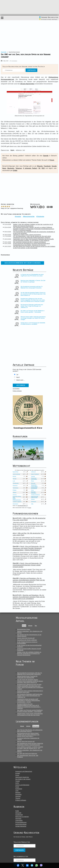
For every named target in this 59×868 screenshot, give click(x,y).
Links (17, 791)
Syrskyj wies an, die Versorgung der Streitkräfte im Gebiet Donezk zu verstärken (33, 324)
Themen (18, 799)
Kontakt (18, 774)
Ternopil (16, 479)
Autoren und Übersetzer (22, 785)
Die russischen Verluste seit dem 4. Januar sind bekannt (30, 242)
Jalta (33, 504)
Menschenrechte (29, 216)
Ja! (19, 375)
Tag (36, 626)
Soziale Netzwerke (21, 827)
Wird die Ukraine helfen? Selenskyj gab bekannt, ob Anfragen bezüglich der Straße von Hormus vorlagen (33, 318)
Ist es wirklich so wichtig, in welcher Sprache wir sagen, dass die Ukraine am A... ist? (30, 748)
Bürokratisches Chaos (24, 630)
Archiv (17, 783)
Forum (52, 160)
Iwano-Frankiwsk (34, 475)
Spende (46, 156)
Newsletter (18, 795)
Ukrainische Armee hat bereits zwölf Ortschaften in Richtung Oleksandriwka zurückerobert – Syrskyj (29, 701)
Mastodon (11, 168)
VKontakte (27, 865)
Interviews (18, 819)
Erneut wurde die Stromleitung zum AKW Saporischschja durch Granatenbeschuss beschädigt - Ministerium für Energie (32, 244)
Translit (18, 782)
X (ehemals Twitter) (30, 168)
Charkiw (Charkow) (34, 495)
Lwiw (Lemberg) (18, 475)
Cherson (16, 495)
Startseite (4, 52)
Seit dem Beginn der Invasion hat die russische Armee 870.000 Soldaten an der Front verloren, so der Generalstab (34, 247)
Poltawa (16, 491)
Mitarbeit (18, 793)
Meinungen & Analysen (22, 817)
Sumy (33, 491)
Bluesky (40, 166)
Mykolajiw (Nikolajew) (34, 493)
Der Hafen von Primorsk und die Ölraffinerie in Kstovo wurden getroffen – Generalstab (33, 312)
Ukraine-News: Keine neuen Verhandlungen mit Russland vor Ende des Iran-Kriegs (30, 715)
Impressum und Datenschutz (24, 772)
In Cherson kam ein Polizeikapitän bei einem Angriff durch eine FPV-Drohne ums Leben (33, 275)
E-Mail (15, 170)
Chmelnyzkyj (17, 484)
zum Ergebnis (18, 389)
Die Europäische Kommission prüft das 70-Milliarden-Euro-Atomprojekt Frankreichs (33, 287)
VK (39, 168)
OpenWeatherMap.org (24, 506)
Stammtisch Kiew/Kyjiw (22, 778)
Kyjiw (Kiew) (17, 472)
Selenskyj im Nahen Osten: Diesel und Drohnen (27, 234)
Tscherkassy (17, 488)
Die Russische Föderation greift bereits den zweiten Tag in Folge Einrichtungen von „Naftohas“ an (33, 306)
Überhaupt (36, 727)
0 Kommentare (14, 61)
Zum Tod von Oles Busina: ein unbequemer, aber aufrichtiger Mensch (30, 731)
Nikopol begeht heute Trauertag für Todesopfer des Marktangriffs (27, 677)
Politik (17, 811)
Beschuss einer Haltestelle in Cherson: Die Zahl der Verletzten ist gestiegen (33, 281)
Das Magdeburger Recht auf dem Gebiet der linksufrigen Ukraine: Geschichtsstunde (30, 745)
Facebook (18, 865)
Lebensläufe (19, 821)
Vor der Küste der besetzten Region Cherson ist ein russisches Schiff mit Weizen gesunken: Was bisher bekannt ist (33, 293)
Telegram (32, 865)
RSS (43, 168)
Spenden (18, 797)
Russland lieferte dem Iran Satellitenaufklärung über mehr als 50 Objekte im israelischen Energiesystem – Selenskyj (29, 707)
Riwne (33, 481)
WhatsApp (37, 865)
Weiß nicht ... (22, 380)
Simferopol (34, 502)
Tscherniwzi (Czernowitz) (34, 479)
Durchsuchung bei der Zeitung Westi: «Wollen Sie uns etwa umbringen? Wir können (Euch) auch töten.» (28, 735)
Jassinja (33, 477)
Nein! (20, 378)
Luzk (15, 481)
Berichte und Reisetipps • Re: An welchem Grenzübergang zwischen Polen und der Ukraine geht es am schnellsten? (29, 582)
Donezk (33, 500)
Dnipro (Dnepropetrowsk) (18, 500)
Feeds (17, 787)
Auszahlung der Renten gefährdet (27, 640)
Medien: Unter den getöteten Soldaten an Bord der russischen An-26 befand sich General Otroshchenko (33, 225)
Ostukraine (41, 216)
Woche (30, 626)
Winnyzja (34, 484)
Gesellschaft (19, 815)
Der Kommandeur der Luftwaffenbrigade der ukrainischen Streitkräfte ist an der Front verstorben (34, 232)
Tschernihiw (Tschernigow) (35, 486)
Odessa (16, 493)
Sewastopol (17, 504)
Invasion (18, 216)
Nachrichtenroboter (21, 825)
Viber (42, 865)
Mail (51, 207)
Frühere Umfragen (19, 391)
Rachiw (16, 477)
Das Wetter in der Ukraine (23, 780)
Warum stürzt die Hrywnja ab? (26, 639)
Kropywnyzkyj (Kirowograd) (35, 488)
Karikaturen (19, 789)
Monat (24, 626)
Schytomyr (17, 486)
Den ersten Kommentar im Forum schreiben (22, 263)
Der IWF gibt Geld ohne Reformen (27, 754)
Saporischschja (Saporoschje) (35, 497)
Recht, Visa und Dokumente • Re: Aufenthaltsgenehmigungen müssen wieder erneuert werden (29, 567)
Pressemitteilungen (21, 823)
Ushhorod (34, 472)
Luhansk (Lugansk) (16, 502)
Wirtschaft (18, 813)
